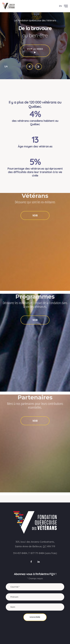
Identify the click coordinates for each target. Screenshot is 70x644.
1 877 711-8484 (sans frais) (43, 553)
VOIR (35, 215)
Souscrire (35, 617)
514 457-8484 (20, 553)
